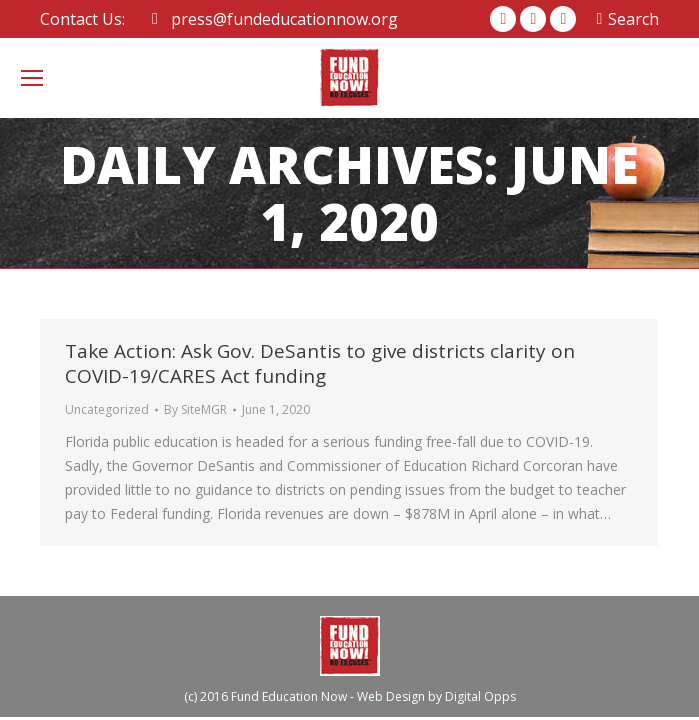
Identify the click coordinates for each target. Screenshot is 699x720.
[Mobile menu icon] (32, 78)
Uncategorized (107, 409)
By (195, 409)
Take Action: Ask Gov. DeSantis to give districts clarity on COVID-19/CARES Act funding (320, 363)
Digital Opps (480, 696)
